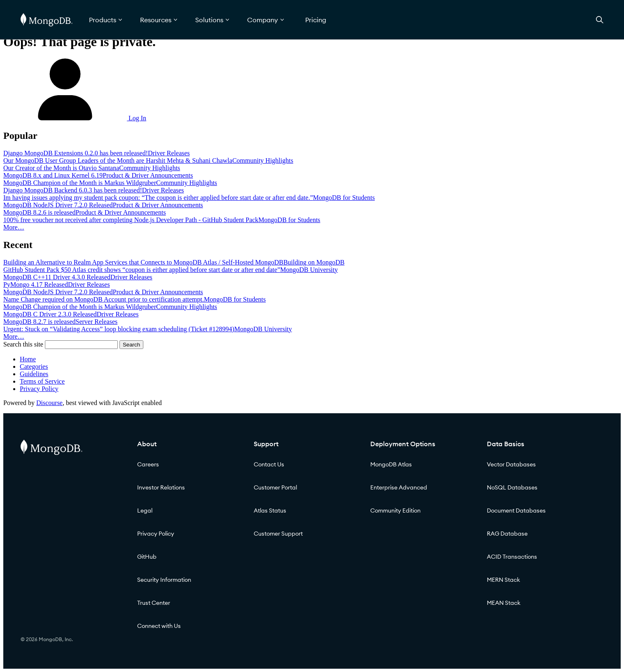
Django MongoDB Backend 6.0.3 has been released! (73, 190)
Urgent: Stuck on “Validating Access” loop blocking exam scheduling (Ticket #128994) (119, 329)
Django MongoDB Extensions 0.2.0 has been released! (76, 153)
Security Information (164, 580)
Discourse (49, 403)
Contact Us (269, 464)
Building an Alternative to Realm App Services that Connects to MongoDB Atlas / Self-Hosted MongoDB (143, 262)
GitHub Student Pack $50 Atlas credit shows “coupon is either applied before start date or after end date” (142, 270)
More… (14, 227)
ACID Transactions (512, 557)
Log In (75, 118)
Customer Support (278, 534)
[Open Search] (600, 20)
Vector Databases (511, 464)
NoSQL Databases (512, 487)
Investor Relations (161, 487)
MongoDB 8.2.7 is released (40, 322)
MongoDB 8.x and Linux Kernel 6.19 (53, 175)
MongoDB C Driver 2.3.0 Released (50, 314)
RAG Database (507, 534)
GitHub (147, 557)
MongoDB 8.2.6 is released (40, 212)
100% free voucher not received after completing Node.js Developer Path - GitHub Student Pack (131, 220)
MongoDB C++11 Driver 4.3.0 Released (57, 277)
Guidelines (34, 374)
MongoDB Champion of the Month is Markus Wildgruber (80, 183)
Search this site (23, 344)
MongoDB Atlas (391, 464)
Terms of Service (42, 381)
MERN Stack (504, 580)
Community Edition (395, 510)
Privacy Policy (39, 389)
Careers (148, 464)
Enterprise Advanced (399, 487)
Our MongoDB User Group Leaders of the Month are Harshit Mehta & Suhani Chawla (118, 160)
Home (28, 359)
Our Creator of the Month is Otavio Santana (61, 168)
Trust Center (154, 603)
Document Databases (516, 510)
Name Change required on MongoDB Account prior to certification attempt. (104, 299)
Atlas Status (270, 510)
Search (131, 345)
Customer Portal (275, 487)
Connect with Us (159, 626)
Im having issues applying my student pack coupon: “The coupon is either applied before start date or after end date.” (158, 198)
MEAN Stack (504, 603)
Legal (145, 510)
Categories (34, 366)
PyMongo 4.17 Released (36, 284)
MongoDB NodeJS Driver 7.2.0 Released (58, 205)
